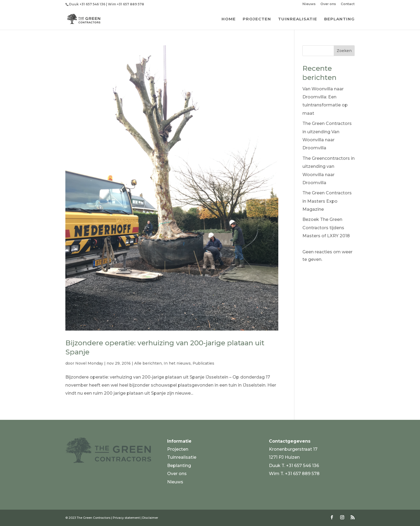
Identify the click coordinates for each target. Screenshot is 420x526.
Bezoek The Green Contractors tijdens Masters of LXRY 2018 (326, 228)
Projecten (257, 19)
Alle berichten (148, 363)
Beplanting (339, 19)
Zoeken (344, 51)
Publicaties (203, 363)
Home (229, 19)
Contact (348, 4)
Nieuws (309, 4)
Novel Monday (89, 363)
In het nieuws (177, 363)
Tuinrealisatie (298, 19)
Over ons (328, 4)
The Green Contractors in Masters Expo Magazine (327, 201)
